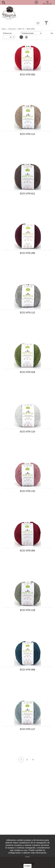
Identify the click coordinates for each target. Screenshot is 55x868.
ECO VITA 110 (28, 432)
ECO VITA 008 (28, 670)
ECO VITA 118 (28, 610)
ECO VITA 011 (28, 194)
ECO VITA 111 (28, 134)
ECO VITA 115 (28, 491)
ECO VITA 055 (28, 551)
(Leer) (27, 857)
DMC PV (21, 29)
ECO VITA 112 (28, 313)
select (40, 33)
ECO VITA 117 (28, 729)
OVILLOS (12, 29)
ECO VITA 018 (28, 372)
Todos (4, 29)
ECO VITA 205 (28, 253)
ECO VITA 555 (28, 74)
